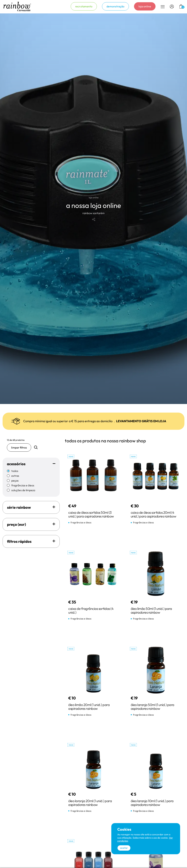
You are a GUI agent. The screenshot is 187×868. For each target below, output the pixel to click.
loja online (145, 6)
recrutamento (84, 6)
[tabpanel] (93, 209)
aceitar (124, 848)
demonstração (115, 6)
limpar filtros (19, 448)
